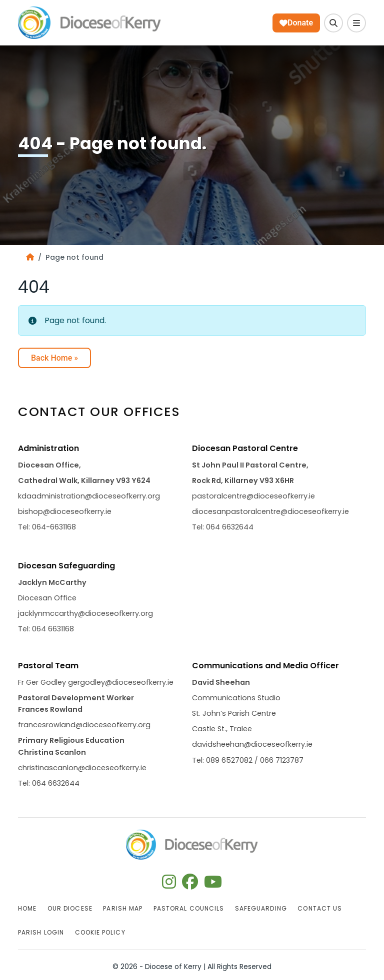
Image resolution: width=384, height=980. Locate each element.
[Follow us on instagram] (169, 885)
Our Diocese (70, 908)
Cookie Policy (100, 932)
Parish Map (123, 908)
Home (27, 908)
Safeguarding (261, 908)
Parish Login (41, 932)
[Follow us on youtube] (213, 885)
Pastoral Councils (189, 908)
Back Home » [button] (54, 358)
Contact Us (320, 908)
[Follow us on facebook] (190, 885)
